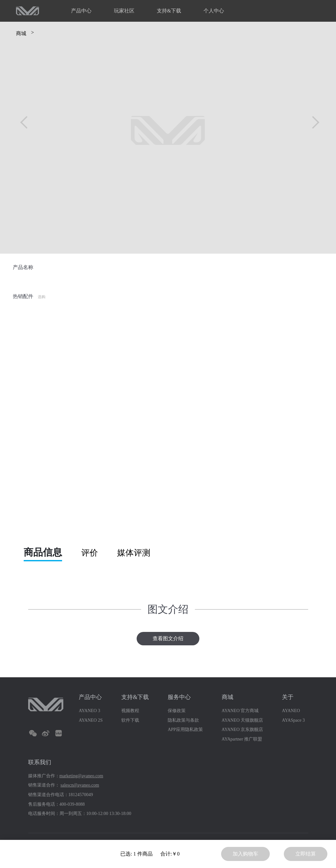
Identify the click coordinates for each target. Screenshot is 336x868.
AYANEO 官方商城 (240, 711)
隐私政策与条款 (183, 720)
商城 (21, 33)
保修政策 (177, 711)
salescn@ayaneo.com (80, 785)
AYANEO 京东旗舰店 (243, 730)
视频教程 (130, 711)
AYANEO (291, 711)
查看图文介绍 (168, 638)
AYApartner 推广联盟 (242, 739)
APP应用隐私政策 (185, 730)
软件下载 (130, 720)
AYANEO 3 (89, 711)
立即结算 (306, 854)
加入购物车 (245, 854)
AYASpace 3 (293, 720)
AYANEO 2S (91, 720)
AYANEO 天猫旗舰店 (243, 720)
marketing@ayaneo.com (81, 776)
